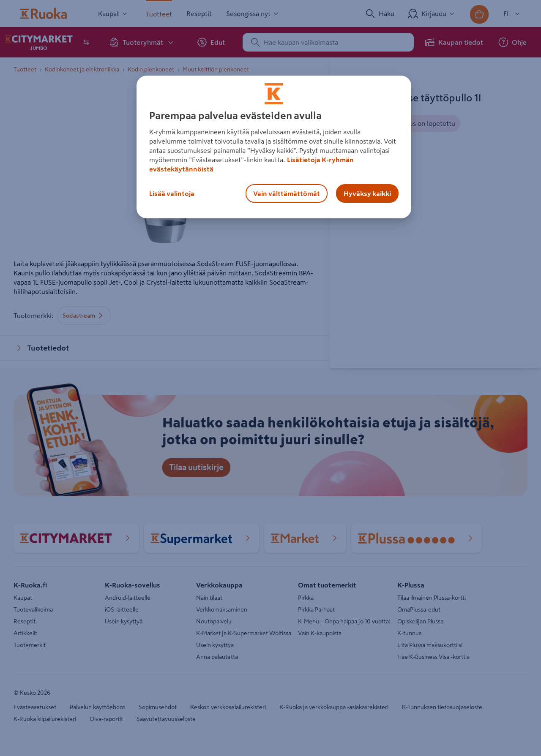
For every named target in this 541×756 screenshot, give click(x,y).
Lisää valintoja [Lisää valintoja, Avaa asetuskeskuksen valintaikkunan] (172, 193)
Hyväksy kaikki (367, 193)
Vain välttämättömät (287, 193)
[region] (274, 147)
